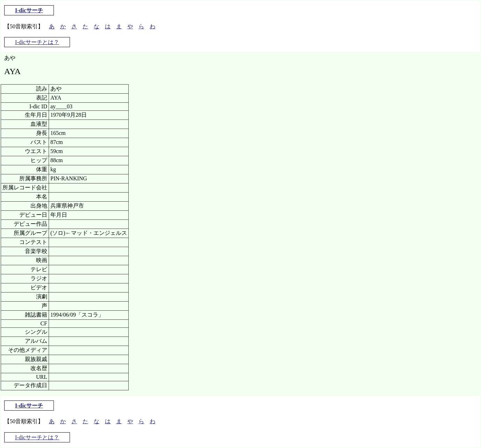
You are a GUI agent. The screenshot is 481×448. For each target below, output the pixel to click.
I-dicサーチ (29, 10)
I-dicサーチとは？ (37, 42)
